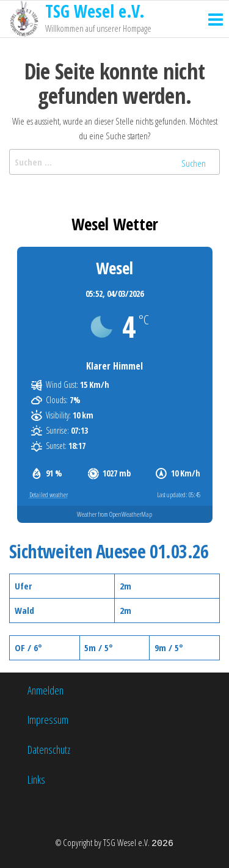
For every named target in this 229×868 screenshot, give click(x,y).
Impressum (48, 720)
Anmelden (45, 690)
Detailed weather (49, 494)
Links (36, 779)
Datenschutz (49, 749)
